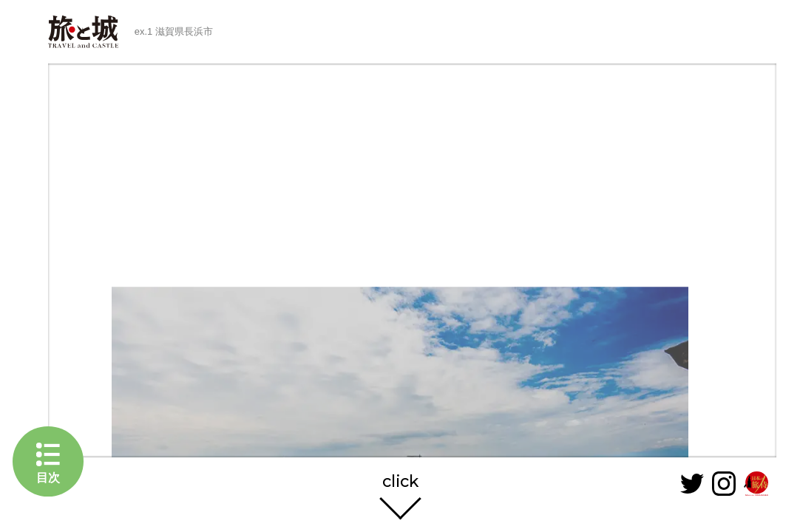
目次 (48, 477)
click (400, 482)
